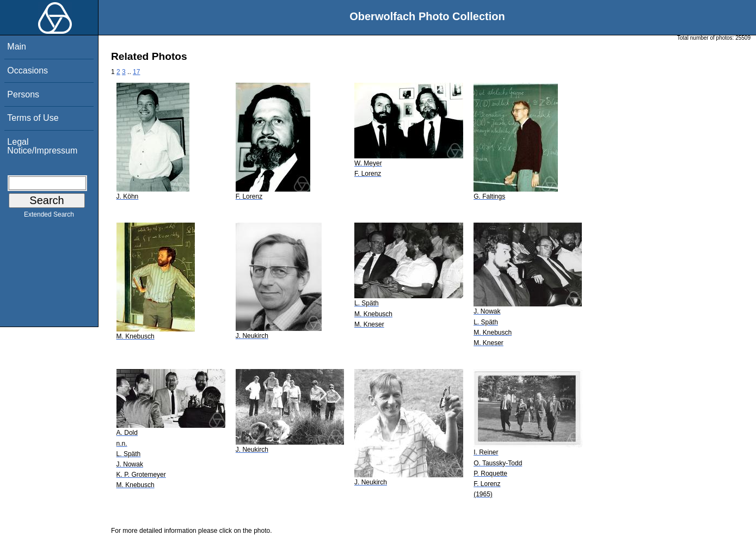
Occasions (27, 70)
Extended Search (49, 217)
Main (17, 47)
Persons (23, 94)
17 (136, 72)
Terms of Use (33, 118)
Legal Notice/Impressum (42, 146)
